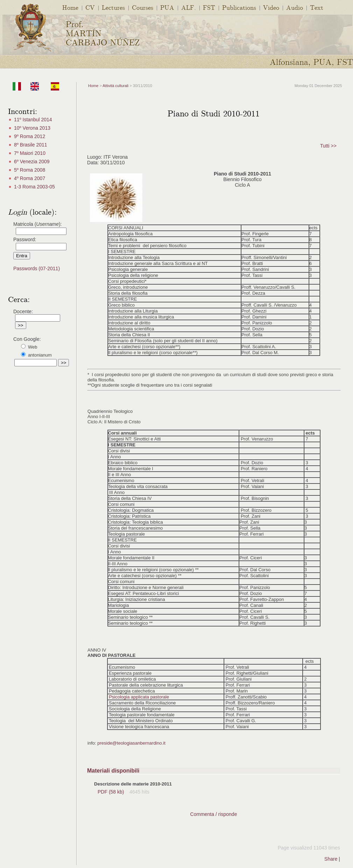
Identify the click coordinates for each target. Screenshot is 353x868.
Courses (143, 7)
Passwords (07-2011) (37, 268)
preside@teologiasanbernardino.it (131, 743)
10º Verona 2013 (32, 128)
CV (90, 7)
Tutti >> (328, 146)
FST (209, 7)
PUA (167, 7)
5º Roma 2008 (30, 170)
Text (317, 7)
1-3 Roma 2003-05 (34, 187)
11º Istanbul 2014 (33, 120)
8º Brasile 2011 (31, 145)
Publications (239, 7)
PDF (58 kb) (111, 792)
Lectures (113, 7)
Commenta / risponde (214, 814)
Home (70, 7)
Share (331, 859)
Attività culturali (115, 86)
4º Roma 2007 (30, 178)
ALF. (189, 7)
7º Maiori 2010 (30, 153)
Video (271, 7)
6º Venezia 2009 (32, 162)
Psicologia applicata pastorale (139, 697)
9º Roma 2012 (30, 136)
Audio (295, 7)
